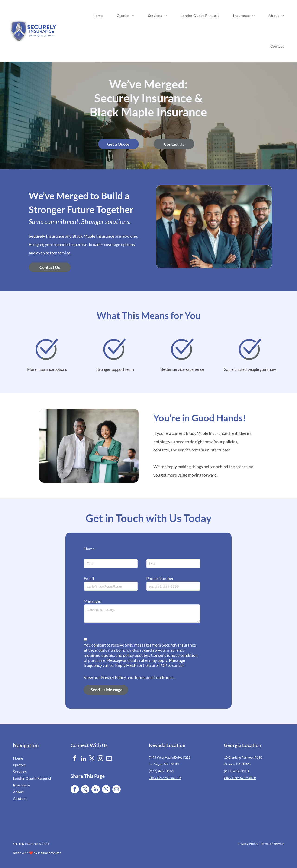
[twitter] (92, 759)
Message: (92, 601)
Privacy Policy (248, 844)
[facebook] (75, 759)
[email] (109, 759)
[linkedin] (83, 759)
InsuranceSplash (50, 853)
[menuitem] (98, 15)
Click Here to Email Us (165, 778)
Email (89, 578)
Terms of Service (272, 844)
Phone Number (160, 578)
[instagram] (100, 759)
